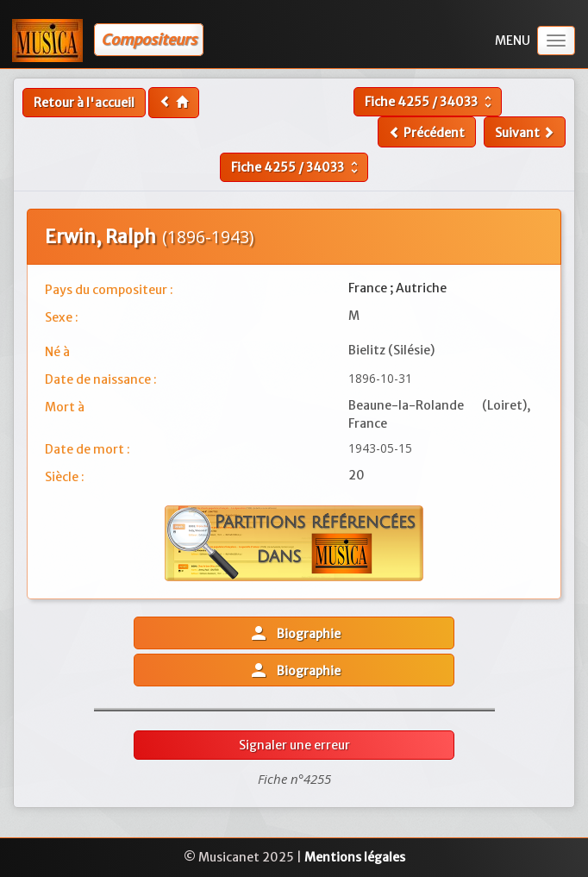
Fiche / (430, 102)
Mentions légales (355, 857)
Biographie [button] (294, 633)
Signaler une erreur (294, 745)
